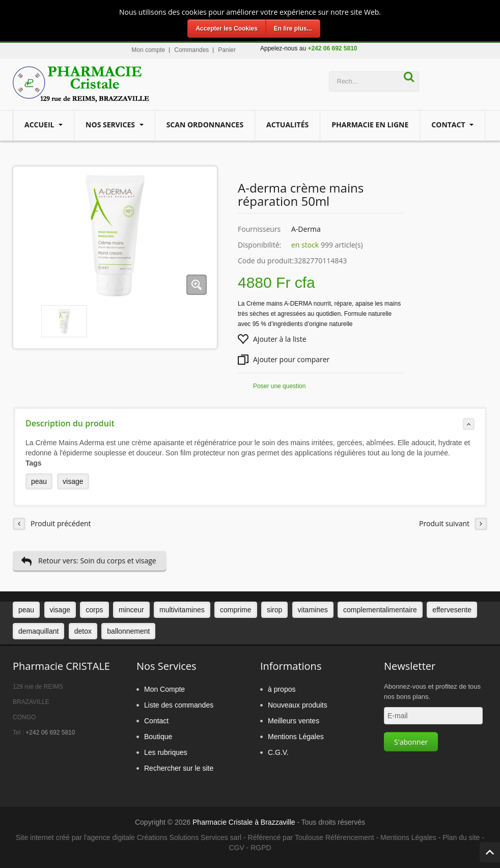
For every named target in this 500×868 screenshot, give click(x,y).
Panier (227, 50)
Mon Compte (164, 689)
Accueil (40, 125)
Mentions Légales (296, 737)
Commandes (191, 50)
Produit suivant (453, 524)
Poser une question (279, 386)
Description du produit (250, 424)
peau (39, 481)
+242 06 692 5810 (50, 733)
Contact (449, 125)
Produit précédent (52, 524)
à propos (282, 689)
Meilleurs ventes (294, 721)
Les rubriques (166, 752)
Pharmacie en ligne (370, 125)
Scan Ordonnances (205, 125)
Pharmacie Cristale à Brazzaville (244, 822)
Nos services (111, 125)
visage (73, 481)
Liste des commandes (179, 705)
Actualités (287, 125)
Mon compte (148, 50)
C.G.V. (278, 752)
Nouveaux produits (298, 705)
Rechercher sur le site (179, 768)
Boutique (158, 737)
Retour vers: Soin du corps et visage (89, 561)
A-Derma (306, 229)
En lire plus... (293, 29)
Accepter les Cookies (226, 29)
